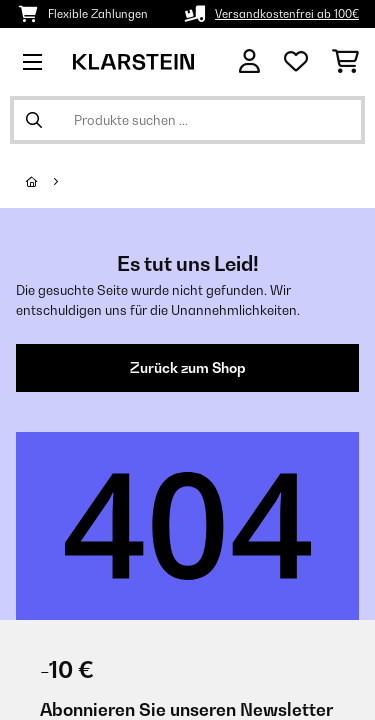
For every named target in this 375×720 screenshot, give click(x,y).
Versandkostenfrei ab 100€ (287, 14)
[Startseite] (50, 182)
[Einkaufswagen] (345, 62)
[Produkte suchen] (187, 120)
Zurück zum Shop (188, 368)
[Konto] (249, 61)
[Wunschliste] (296, 62)
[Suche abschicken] (34, 120)
